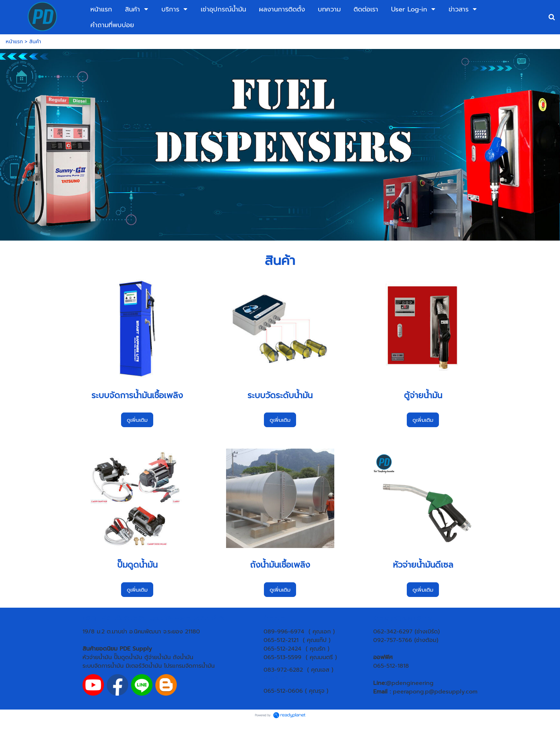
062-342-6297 (393, 632)
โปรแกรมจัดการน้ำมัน (189, 666)
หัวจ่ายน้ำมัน (97, 657)
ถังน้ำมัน (183, 657)
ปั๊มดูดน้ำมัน (128, 657)
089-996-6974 (284, 632)
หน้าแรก (14, 42)
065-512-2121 (281, 640)
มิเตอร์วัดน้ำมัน (144, 666)
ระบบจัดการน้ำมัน (103, 666)
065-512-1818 (391, 666)
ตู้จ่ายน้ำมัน (157, 657)
